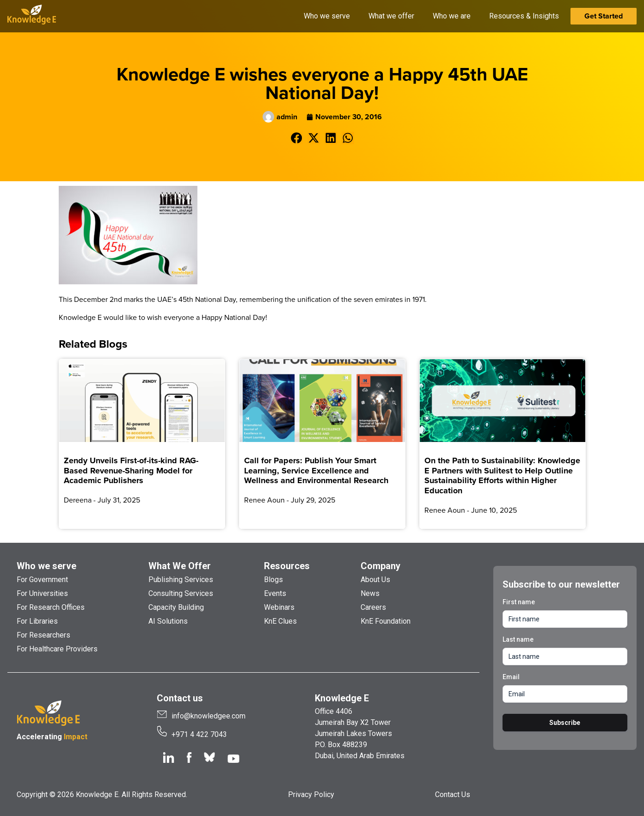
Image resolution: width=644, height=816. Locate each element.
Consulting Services (181, 593)
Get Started (604, 16)
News (370, 593)
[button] (297, 138)
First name (519, 602)
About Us (375, 580)
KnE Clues (280, 621)
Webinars (279, 607)
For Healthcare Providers (57, 649)
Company (380, 566)
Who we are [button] (452, 16)
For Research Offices (51, 607)
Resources (287, 566)
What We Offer (180, 566)
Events (275, 593)
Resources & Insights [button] (524, 16)
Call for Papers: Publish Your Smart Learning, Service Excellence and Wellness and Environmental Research (316, 470)
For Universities (42, 593)
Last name (518, 639)
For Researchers (43, 635)
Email (511, 677)
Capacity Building (176, 607)
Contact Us (453, 795)
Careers (373, 607)
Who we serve (46, 566)
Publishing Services (181, 580)
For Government (42, 580)
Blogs (273, 580)
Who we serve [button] (327, 16)
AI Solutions (168, 621)
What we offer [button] (391, 16)
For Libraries (37, 621)
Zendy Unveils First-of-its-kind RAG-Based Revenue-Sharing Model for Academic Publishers (131, 470)
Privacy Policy (311, 795)
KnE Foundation (386, 621)
